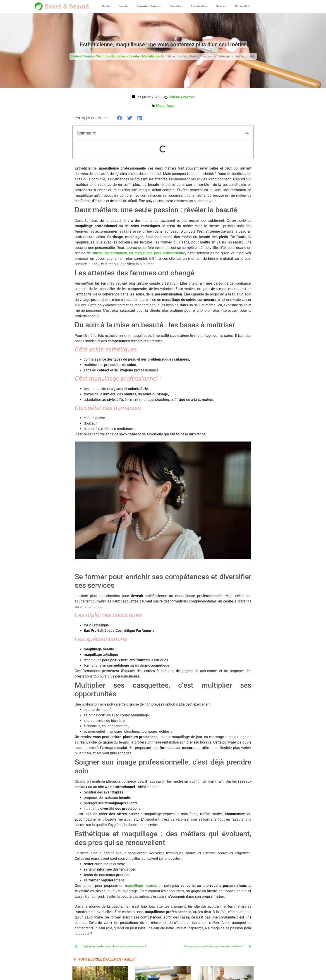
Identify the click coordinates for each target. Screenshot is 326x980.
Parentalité (242, 6)
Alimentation (199, 6)
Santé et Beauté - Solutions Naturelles (98, 56)
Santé (106, 6)
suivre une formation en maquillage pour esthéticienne (139, 253)
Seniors (221, 6)
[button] (120, 118)
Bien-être (176, 6)
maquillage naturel (141, 886)
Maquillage (150, 56)
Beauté (123, 6)
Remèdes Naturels (149, 6)
